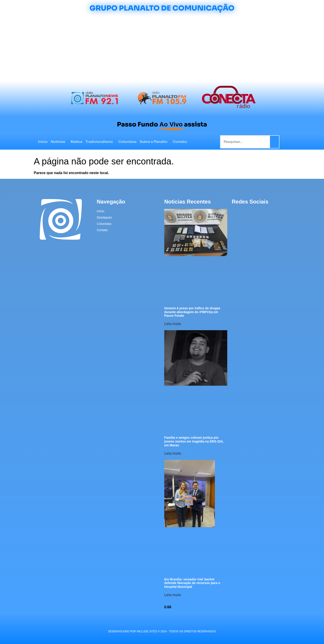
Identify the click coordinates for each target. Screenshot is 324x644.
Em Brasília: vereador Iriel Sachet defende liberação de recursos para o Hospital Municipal (192, 583)
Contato (180, 142)
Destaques (104, 217)
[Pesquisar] (274, 142)
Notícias (59, 142)
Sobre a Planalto (155, 142)
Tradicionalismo (100, 142)
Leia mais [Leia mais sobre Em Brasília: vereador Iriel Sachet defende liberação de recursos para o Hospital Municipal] (173, 595)
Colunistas (127, 142)
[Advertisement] (162, 48)
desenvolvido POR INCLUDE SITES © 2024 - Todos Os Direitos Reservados (162, 631)
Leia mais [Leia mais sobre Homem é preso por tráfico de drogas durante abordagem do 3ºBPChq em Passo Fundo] (173, 324)
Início (43, 142)
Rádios (76, 142)
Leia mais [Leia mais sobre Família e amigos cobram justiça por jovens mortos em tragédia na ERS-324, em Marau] (173, 453)
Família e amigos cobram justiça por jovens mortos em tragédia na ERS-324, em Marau (194, 441)
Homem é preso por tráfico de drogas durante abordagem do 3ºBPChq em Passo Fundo (192, 312)
